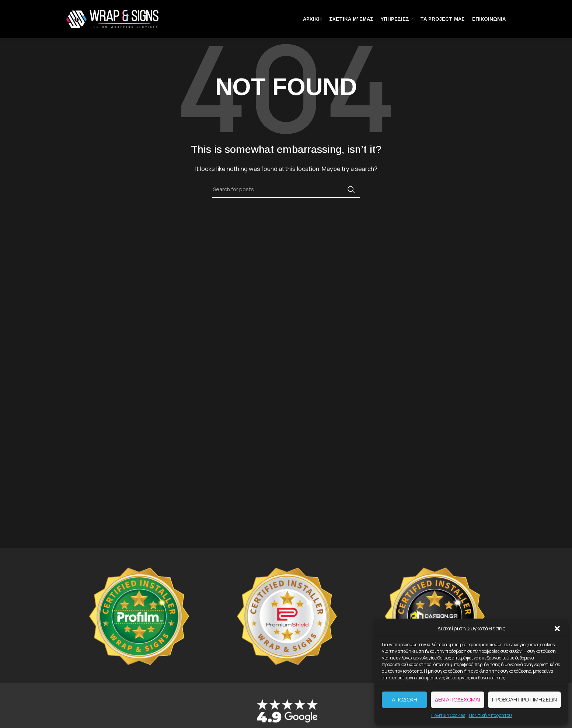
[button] (557, 629)
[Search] (286, 189)
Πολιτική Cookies (448, 715)
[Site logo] (112, 19)
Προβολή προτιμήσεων (524, 699)
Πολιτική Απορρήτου (490, 715)
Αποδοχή (404, 699)
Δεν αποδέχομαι (458, 699)
